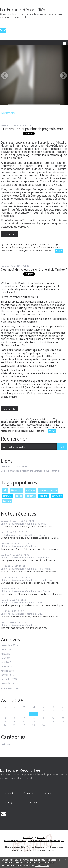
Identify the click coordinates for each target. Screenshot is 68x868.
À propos (29, 793)
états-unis (16, 490)
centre (43, 496)
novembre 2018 (9, 684)
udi (5, 490)
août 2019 (6, 650)
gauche (31, 496)
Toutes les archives (10, 688)
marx (28, 251)
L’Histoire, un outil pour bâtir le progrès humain (32, 129)
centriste (7, 496)
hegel (58, 247)
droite (19, 496)
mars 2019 (6, 667)
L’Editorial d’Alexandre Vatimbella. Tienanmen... (26, 569)
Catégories (11, 802)
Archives (33, 802)
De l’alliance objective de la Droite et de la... (24, 535)
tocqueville (7, 251)
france (7, 501)
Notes (48, 793)
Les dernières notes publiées (39, 841)
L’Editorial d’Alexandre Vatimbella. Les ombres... (26, 580)
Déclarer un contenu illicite (15, 847)
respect (28, 247)
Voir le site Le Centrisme (14, 466)
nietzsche (19, 251)
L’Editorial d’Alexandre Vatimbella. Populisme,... (26, 557)
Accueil (9, 793)
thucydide (37, 251)
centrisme (57, 496)
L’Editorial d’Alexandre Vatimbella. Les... (22, 546)
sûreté (53, 427)
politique (31, 490)
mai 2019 (6, 658)
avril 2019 (6, 662)
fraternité (30, 425)
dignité (36, 247)
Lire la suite (9, 234)
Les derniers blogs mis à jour (15, 841)
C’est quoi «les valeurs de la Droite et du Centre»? (34, 269)
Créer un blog (28, 838)
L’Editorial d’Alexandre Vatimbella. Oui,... (22, 614)
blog (53, 850)
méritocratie (24, 427)
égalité (20, 425)
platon (61, 427)
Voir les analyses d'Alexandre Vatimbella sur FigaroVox (31, 471)
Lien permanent (11, 244)
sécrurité (44, 427)
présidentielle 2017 (25, 431)
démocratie (16, 247)
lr (13, 431)
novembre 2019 (9, 645)
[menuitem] (9, 793)
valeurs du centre (38, 422)
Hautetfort (41, 838)
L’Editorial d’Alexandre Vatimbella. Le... (21, 625)
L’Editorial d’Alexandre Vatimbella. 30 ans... (24, 524)
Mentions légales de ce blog (37, 847)
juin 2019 (6, 654)
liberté (12, 425)
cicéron (48, 251)
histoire (5, 247)
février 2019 (7, 671)
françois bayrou (48, 490)
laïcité (35, 427)
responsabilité (9, 427)
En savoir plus (42, 865)
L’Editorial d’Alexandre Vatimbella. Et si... (22, 602)
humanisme (48, 247)
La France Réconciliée (23, 9)
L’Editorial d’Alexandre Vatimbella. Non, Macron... (27, 591)
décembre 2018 (9, 679)
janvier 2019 (7, 675)
